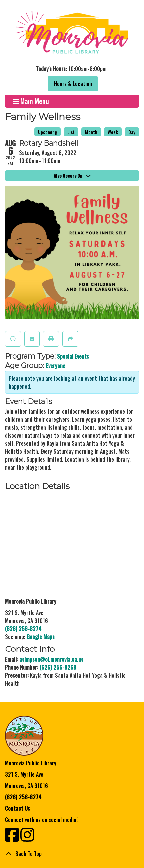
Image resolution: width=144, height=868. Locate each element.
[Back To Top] (72, 854)
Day (132, 132)
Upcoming (47, 132)
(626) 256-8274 (23, 629)
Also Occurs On (72, 175)
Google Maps (41, 637)
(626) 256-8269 (58, 667)
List (71, 132)
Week (113, 132)
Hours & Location (73, 84)
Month (91, 132)
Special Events (73, 356)
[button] (71, 69)
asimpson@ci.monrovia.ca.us (51, 659)
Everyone (56, 366)
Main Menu (31, 101)
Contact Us (17, 808)
